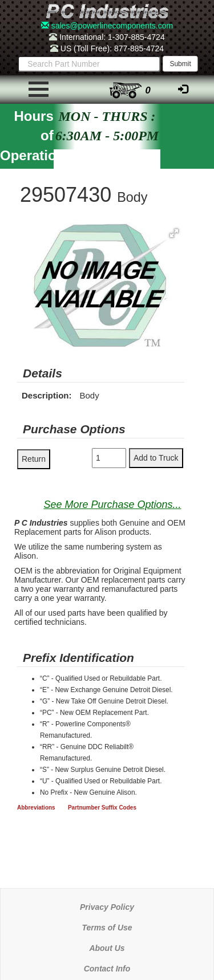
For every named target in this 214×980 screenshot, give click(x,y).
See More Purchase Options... (112, 505)
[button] (174, 233)
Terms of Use (107, 928)
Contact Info (107, 969)
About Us (107, 948)
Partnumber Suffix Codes (102, 808)
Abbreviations (36, 808)
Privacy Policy (107, 907)
